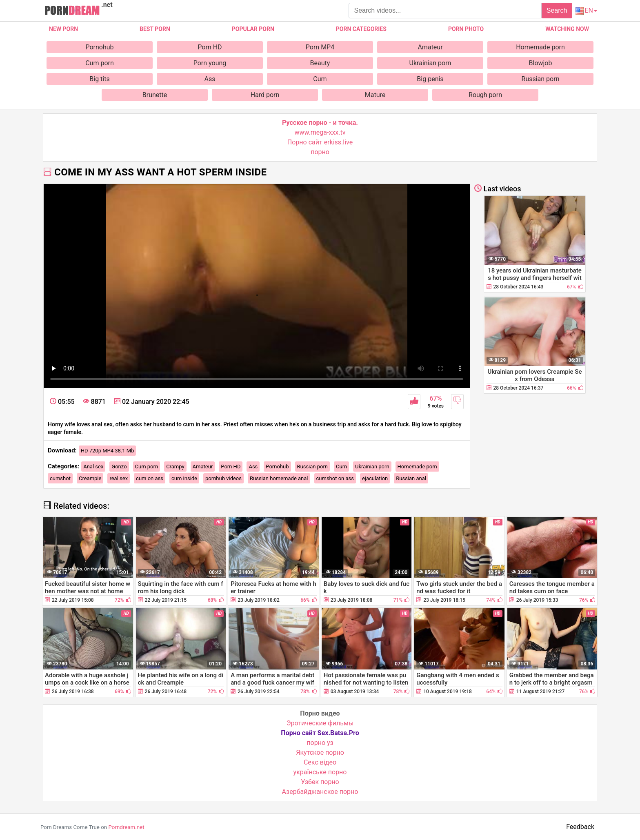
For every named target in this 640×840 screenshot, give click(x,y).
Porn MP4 (320, 47)
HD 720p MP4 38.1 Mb (108, 451)
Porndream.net (126, 827)
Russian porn (541, 79)
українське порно (320, 772)
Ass (210, 79)
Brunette (155, 95)
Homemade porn (540, 47)
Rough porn (485, 95)
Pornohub (99, 47)
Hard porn (265, 95)
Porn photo (466, 29)
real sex (119, 478)
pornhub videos (223, 478)
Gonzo (119, 467)
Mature (375, 95)
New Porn (63, 29)
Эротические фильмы (320, 723)
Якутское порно (320, 752)
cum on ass (150, 478)
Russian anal (411, 478)
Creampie (90, 478)
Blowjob (541, 63)
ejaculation (375, 478)
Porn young (210, 63)
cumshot (60, 478)
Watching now (567, 29)
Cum (320, 79)
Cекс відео (320, 762)
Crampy (175, 467)
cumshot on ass (335, 478)
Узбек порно (320, 782)
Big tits (99, 79)
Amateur (430, 47)
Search (557, 10)
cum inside (184, 478)
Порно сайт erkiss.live (320, 142)
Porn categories (361, 29)
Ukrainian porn (430, 63)
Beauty (320, 63)
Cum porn (100, 63)
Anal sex (93, 467)
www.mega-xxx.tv (320, 132)
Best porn (155, 29)
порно (320, 152)
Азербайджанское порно (320, 792)
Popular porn (253, 29)
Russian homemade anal (279, 478)
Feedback (580, 827)
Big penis (430, 79)
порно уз (320, 743)
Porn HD (210, 47)
